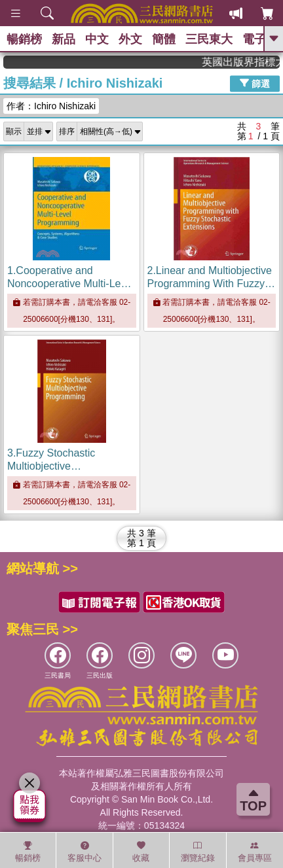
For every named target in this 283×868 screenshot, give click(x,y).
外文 (130, 39)
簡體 (164, 39)
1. (71, 284)
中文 (97, 39)
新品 (64, 39)
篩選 (255, 83)
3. (51, 466)
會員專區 (255, 852)
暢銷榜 (24, 39)
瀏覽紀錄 (198, 852)
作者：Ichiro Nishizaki (51, 106)
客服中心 (85, 852)
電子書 (260, 39)
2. (212, 284)
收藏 (141, 852)
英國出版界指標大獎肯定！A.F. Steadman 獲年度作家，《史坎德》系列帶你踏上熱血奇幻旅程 (246, 62)
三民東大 (209, 39)
